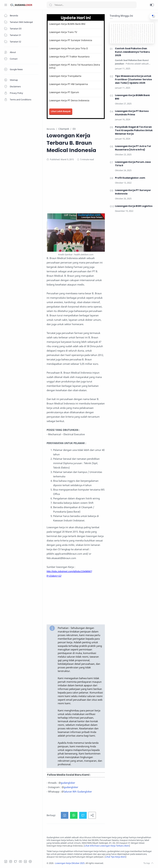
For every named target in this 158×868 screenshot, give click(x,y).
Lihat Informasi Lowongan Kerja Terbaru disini (107, 846)
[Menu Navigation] (6, 5)
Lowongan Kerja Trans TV (63, 32)
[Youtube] (20, 861)
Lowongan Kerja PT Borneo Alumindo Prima (132, 113)
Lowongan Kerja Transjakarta (65, 76)
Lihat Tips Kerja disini (115, 857)
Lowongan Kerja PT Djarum (64, 92)
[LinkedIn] (25, 861)
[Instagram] (11, 861)
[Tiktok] (30, 861)
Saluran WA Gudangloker (78, 791)
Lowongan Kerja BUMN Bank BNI (67, 24)
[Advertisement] (100, 191)
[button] (152, 5)
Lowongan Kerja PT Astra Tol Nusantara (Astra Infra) (75, 66)
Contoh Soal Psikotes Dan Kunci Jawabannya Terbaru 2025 (132, 52)
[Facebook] (6, 861)
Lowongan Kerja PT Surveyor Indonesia (71, 40)
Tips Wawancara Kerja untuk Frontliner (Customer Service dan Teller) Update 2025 (133, 79)
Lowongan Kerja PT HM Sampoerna (69, 84)
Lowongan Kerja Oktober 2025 (70, 863)
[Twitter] (16, 861)
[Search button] (51, 5)
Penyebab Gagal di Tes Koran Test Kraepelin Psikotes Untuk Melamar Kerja (134, 130)
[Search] (92, 5)
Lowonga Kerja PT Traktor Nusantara (69, 57)
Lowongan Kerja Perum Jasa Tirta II (69, 48)
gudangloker (68, 783)
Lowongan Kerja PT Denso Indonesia (69, 100)
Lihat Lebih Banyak (61, 111)
